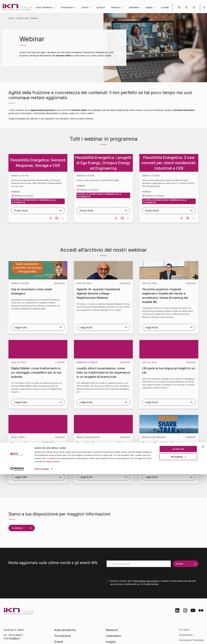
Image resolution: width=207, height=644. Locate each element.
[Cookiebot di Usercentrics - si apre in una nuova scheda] (17, 639)
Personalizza (178, 627)
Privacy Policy (53, 632)
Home (11, 18)
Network (116, 7)
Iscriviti (179, 564)
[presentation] (127, 572)
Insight (149, 7)
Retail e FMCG (18, 437)
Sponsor (101, 7)
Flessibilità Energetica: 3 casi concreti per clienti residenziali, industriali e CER (169, 163)
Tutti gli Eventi (22, 18)
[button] (194, 7)
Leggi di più (21, 327)
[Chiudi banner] (203, 617)
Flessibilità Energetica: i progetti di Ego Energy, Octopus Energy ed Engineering (103, 163)
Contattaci (17, 528)
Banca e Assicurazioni (88, 437)
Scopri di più (21, 211)
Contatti (165, 7)
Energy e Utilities (20, 283)
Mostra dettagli (42, 639)
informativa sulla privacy (146, 581)
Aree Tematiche (44, 7)
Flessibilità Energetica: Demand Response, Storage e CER (38, 163)
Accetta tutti (178, 619)
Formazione (67, 7)
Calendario (134, 7)
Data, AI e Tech (84, 283)
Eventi (85, 7)
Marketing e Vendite (87, 362)
